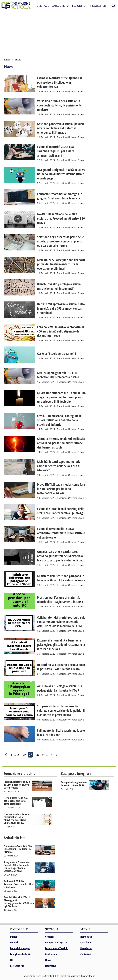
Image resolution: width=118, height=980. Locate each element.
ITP (12, 960)
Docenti (14, 942)
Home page (86, 937)
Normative (51, 966)
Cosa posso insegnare (56, 942)
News (48, 960)
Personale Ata (17, 966)
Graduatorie (51, 954)
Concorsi (49, 937)
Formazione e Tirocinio (57, 948)
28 (37, 755)
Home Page (42, 6)
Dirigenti (15, 937)
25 (19, 755)
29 (43, 755)
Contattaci (86, 954)
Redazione (86, 942)
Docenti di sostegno (20, 948)
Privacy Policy (88, 976)
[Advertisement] (59, 34)
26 (25, 755)
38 (51, 755)
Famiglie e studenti (20, 954)
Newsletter (98, 6)
